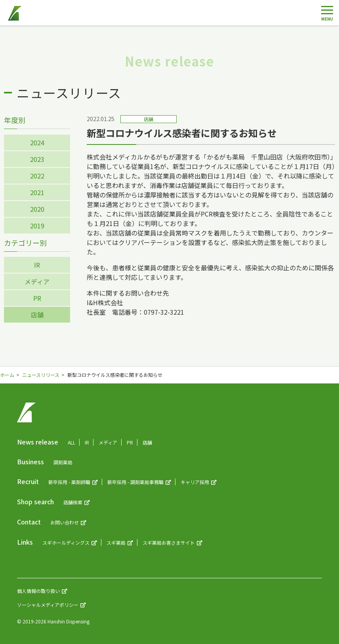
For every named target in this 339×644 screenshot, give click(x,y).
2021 (37, 192)
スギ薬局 (116, 542)
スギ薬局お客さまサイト (169, 542)
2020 (37, 209)
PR (37, 298)
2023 (37, 159)
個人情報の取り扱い (38, 591)
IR (37, 265)
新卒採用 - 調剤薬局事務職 (135, 482)
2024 (37, 142)
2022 (37, 176)
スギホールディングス (66, 542)
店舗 (37, 315)
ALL (71, 442)
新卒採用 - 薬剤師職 (69, 482)
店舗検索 (73, 502)
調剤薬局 (63, 462)
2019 (37, 226)
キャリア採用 (195, 482)
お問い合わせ (65, 522)
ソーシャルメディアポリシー (48, 605)
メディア (37, 281)
